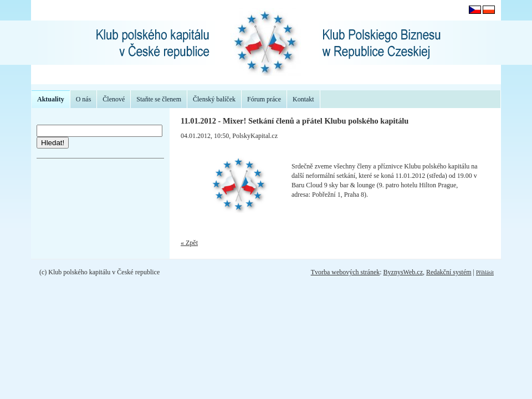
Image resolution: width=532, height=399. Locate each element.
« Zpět (189, 243)
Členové (114, 99)
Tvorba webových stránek (346, 272)
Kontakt (303, 99)
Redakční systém (449, 272)
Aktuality (51, 99)
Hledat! (53, 143)
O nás (84, 99)
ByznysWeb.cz (403, 272)
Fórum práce (264, 99)
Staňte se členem (159, 99)
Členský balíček (214, 99)
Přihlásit (485, 272)
